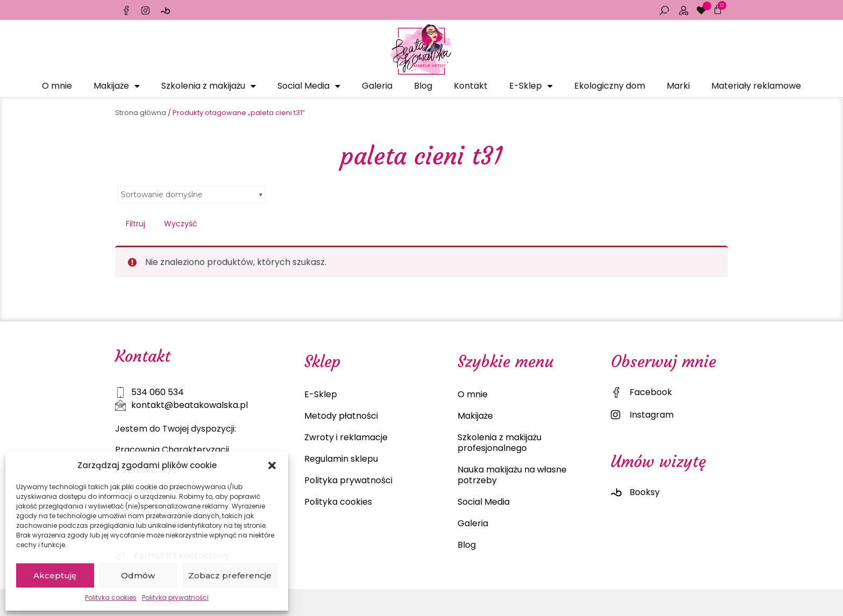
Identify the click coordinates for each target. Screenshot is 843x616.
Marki (678, 86)
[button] (272, 465)
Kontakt (471, 86)
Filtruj (135, 224)
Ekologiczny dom (610, 86)
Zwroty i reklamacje (346, 437)
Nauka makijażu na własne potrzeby (512, 475)
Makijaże (117, 86)
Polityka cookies (111, 597)
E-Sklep (531, 86)
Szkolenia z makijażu (209, 86)
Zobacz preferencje (230, 575)
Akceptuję (55, 575)
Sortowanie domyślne (162, 195)
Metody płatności (341, 416)
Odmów (138, 575)
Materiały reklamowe (756, 86)
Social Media (309, 86)
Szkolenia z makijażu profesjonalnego (499, 443)
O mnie (57, 86)
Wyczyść (181, 224)
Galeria (377, 86)
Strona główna (141, 113)
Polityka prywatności (175, 597)
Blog (423, 86)
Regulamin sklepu (341, 459)
